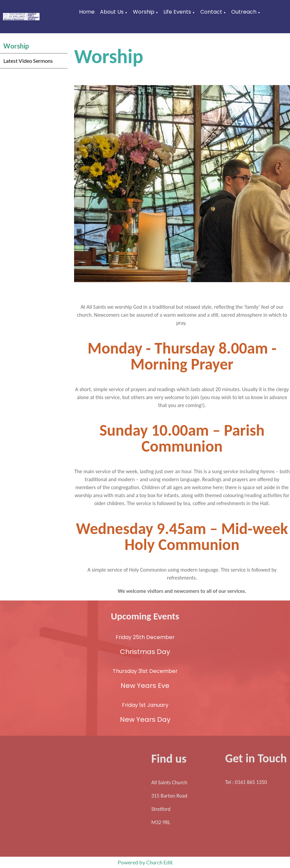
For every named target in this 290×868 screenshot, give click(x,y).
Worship (144, 12)
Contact (211, 12)
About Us (112, 12)
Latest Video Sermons (28, 61)
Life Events (177, 12)
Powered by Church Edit (145, 862)
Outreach (244, 12)
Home (87, 12)
